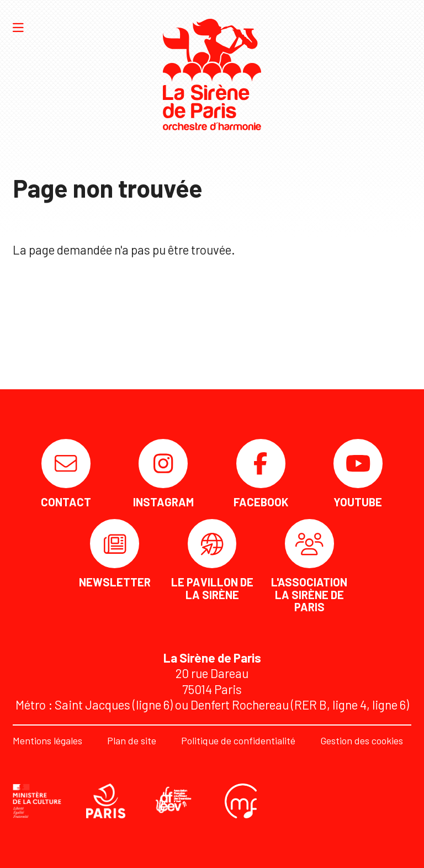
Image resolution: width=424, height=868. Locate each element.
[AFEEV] (175, 801)
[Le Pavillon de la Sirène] (212, 560)
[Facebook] (261, 473)
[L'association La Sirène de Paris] (309, 566)
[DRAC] (37, 801)
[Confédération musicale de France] (241, 801)
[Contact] (66, 473)
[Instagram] (163, 473)
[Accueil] (212, 75)
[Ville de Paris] (106, 801)
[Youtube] (358, 473)
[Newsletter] (115, 554)
